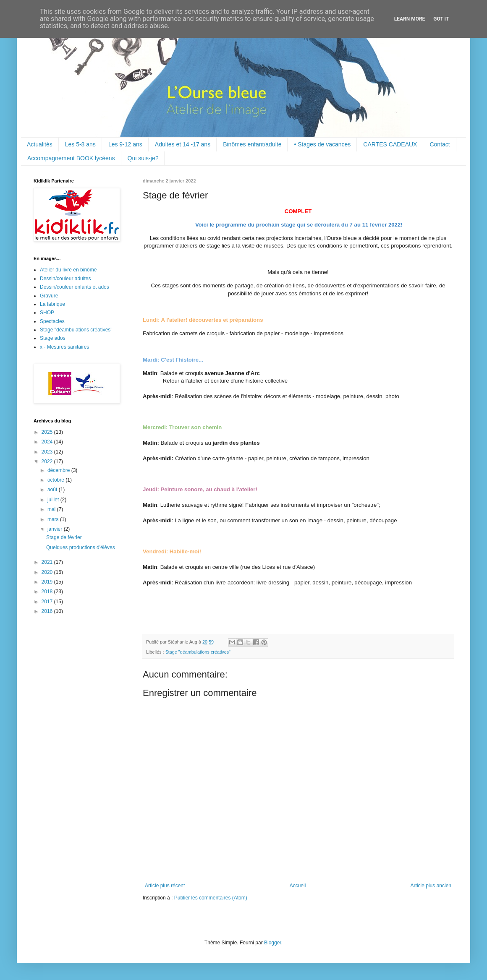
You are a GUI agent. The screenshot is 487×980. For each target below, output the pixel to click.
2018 (48, 592)
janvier (56, 529)
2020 (48, 572)
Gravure (49, 296)
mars (54, 519)
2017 (48, 602)
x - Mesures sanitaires (64, 347)
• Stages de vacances (322, 144)
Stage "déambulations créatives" (198, 652)
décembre (59, 470)
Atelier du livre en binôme (68, 270)
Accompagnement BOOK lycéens (71, 158)
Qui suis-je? (143, 158)
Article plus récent (165, 886)
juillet (54, 500)
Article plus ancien (431, 886)
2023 (48, 452)
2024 (48, 442)
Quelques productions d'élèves (81, 547)
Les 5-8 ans (80, 144)
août (53, 490)
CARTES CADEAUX (390, 144)
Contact (440, 144)
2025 (48, 432)
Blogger (273, 943)
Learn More (410, 19)
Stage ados (53, 338)
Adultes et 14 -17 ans (183, 144)
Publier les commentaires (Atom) (211, 898)
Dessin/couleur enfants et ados (75, 287)
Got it (441, 19)
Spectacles (52, 321)
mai (52, 509)
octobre (56, 480)
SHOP (47, 313)
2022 (48, 461)
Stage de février (64, 537)
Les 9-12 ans (125, 144)
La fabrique (52, 304)
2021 (48, 562)
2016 (48, 611)
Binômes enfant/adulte (252, 144)
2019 (48, 582)
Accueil (298, 886)
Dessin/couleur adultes (65, 279)
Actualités (40, 144)
